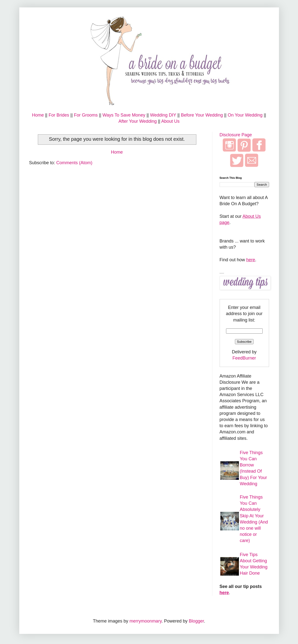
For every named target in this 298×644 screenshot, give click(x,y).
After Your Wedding (138, 121)
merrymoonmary (146, 621)
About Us (170, 121)
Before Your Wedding (202, 115)
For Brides (59, 115)
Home (38, 115)
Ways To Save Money (124, 115)
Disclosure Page (236, 135)
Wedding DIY (163, 115)
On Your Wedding (245, 115)
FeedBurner (244, 358)
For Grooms (86, 115)
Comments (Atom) (74, 163)
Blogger (196, 621)
